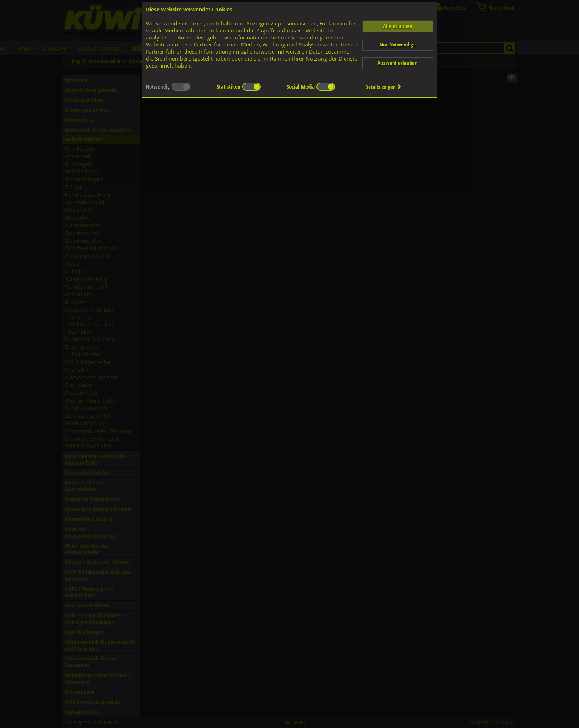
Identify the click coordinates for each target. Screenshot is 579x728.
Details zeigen (383, 87)
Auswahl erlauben (398, 63)
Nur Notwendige (398, 44)
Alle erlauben (398, 26)
